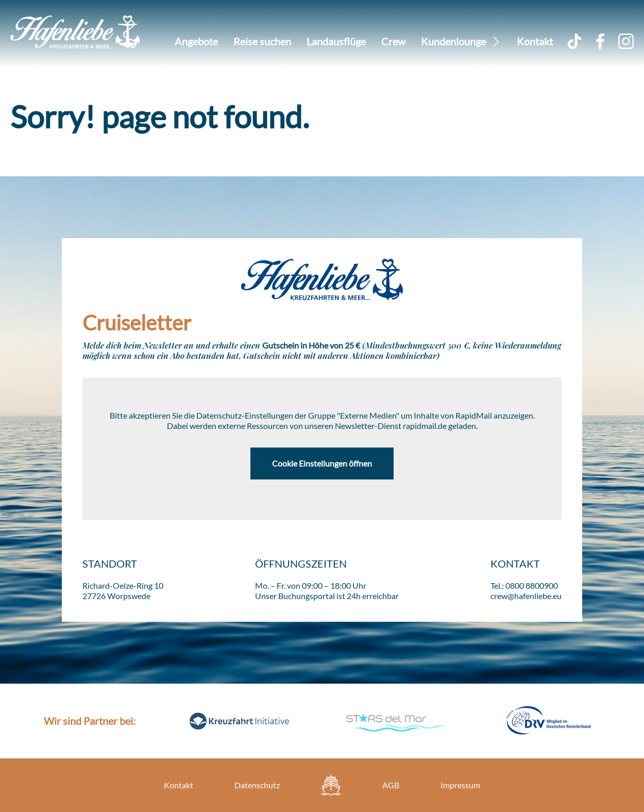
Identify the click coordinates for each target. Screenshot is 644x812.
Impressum (460, 785)
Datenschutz (257, 785)
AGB (391, 785)
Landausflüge (336, 41)
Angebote (196, 41)
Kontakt (535, 41)
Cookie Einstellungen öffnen (322, 463)
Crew (393, 41)
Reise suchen (262, 41)
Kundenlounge (453, 41)
